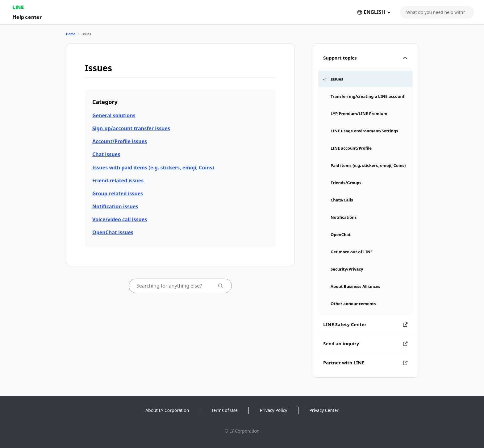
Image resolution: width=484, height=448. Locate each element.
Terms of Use (224, 410)
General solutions (114, 115)
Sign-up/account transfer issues (131, 128)
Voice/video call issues (120, 219)
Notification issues (115, 206)
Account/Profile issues (120, 141)
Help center (27, 17)
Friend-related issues (118, 180)
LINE (18, 7)
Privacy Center (324, 410)
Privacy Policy (273, 410)
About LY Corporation (167, 410)
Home (71, 34)
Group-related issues (118, 193)
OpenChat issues (113, 232)
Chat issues (106, 154)
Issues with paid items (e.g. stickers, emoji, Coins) (153, 168)
